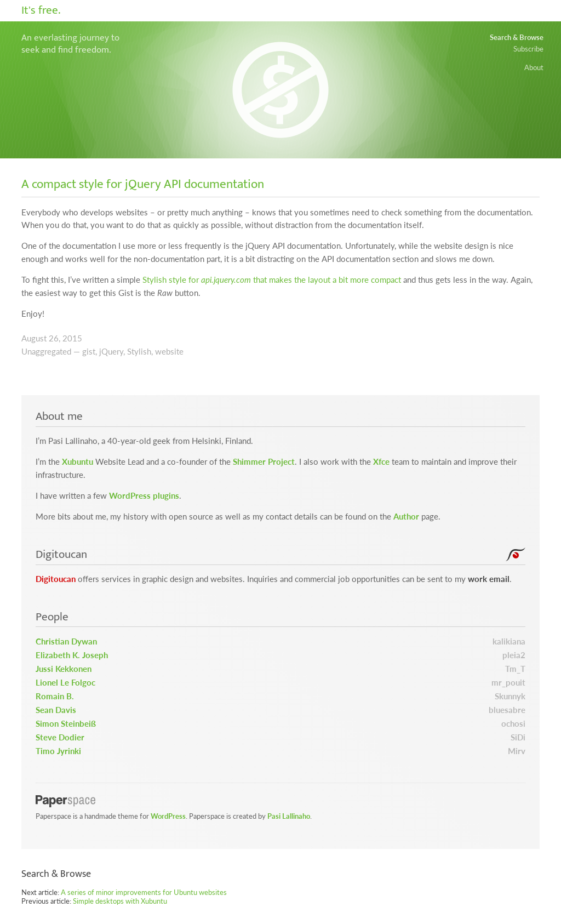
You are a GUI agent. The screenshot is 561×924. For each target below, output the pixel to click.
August (34, 338)
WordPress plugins (144, 496)
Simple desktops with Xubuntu (120, 901)
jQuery (111, 352)
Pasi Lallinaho (289, 816)
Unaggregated (46, 352)
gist (89, 352)
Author (406, 517)
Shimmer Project (264, 462)
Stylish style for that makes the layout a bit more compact (272, 280)
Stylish (139, 352)
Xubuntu (78, 462)
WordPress (168, 816)
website (169, 352)
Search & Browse (517, 37)
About (534, 67)
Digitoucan (56, 579)
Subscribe (528, 49)
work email (489, 579)
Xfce (381, 462)
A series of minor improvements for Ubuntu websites (144, 892)
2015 (72, 338)
